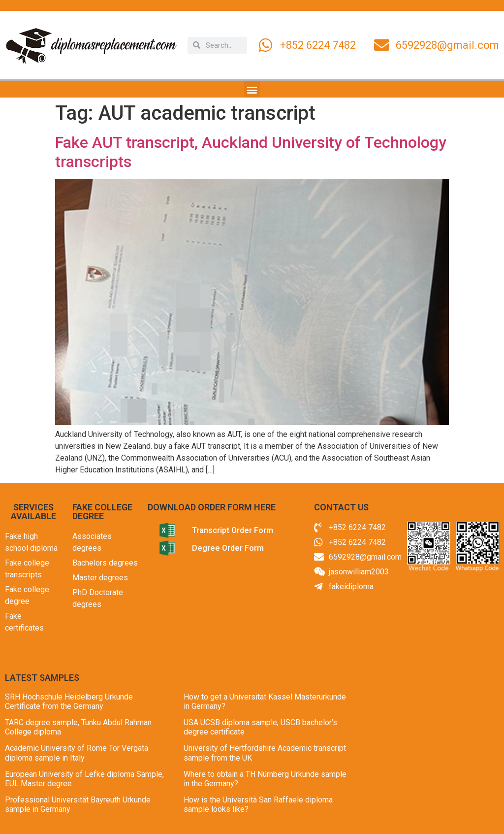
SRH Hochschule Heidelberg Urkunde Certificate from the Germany (69, 701)
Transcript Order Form (233, 530)
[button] (252, 89)
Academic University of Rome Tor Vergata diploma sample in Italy (77, 753)
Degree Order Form (228, 548)
